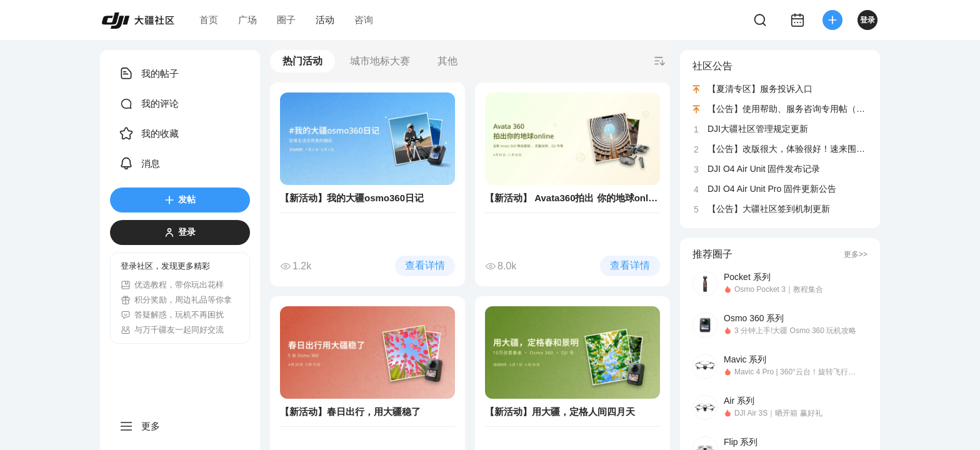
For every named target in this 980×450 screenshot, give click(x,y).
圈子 (286, 20)
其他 (447, 61)
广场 (247, 20)
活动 (325, 20)
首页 (209, 20)
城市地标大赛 (380, 61)
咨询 (364, 20)
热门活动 (302, 61)
